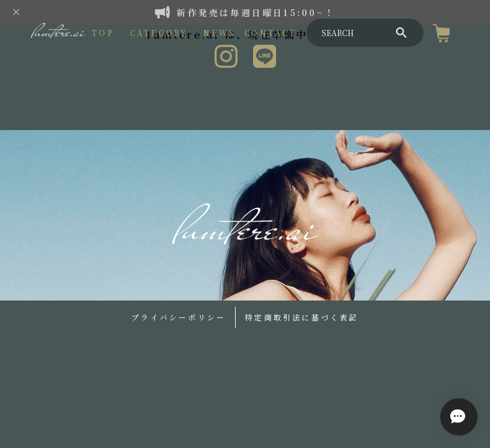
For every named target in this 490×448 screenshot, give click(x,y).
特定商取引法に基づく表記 (302, 317)
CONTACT (270, 33)
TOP (103, 33)
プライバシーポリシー (178, 317)
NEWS (219, 33)
